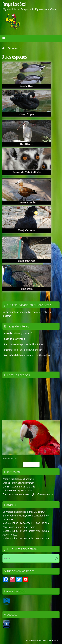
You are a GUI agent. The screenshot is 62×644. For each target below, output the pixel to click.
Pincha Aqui (31, 464)
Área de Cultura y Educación (19, 334)
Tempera (42, 641)
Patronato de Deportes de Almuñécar (24, 344)
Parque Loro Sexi (14, 4)
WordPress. (54, 641)
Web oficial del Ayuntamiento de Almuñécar (27, 355)
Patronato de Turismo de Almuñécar (23, 350)
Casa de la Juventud (14, 339)
